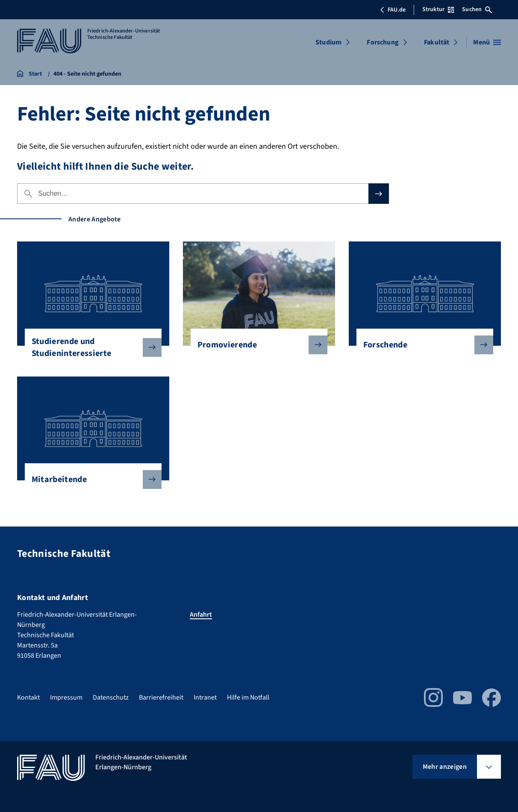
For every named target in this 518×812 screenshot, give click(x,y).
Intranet (205, 697)
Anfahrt (201, 615)
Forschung (383, 42)
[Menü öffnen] (487, 42)
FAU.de (393, 10)
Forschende (421, 345)
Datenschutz (111, 697)
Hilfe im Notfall (248, 697)
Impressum (66, 697)
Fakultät (437, 42)
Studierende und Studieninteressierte (90, 347)
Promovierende (256, 345)
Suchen (477, 9)
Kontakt (28, 697)
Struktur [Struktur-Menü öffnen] (438, 9)
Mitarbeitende (90, 480)
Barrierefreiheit (161, 697)
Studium (328, 42)
